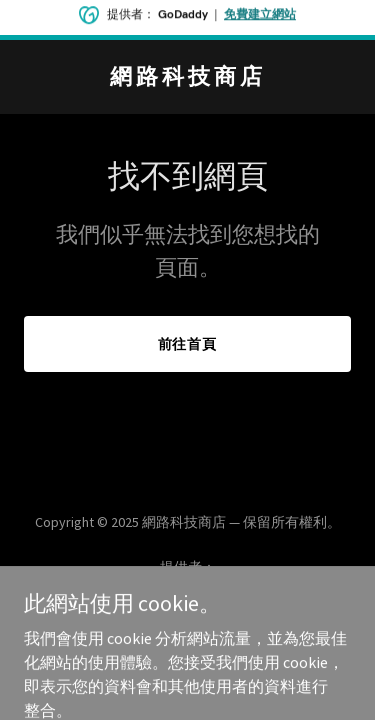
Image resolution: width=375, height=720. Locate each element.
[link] (187, 78)
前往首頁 (188, 344)
